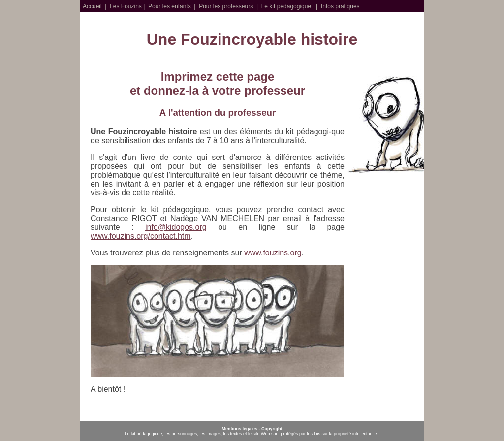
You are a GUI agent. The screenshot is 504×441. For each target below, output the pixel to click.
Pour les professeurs (226, 6)
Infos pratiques (340, 6)
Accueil (92, 6)
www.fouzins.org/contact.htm (141, 236)
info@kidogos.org (176, 227)
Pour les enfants (170, 6)
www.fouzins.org (273, 253)
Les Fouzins (126, 6)
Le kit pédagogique (286, 6)
